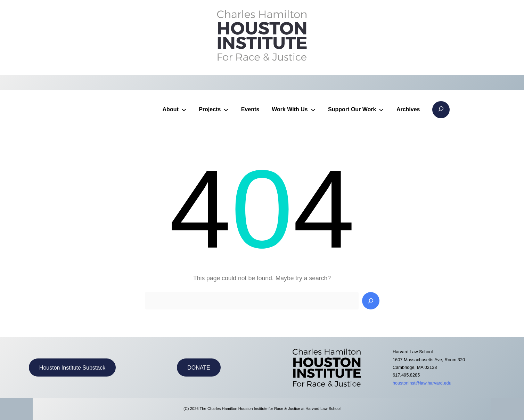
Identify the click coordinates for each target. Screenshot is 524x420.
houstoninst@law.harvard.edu (422, 383)
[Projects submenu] (226, 110)
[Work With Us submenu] (313, 110)
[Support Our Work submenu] (381, 110)
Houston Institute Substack (72, 368)
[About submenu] (184, 110)
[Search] (371, 301)
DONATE (199, 368)
